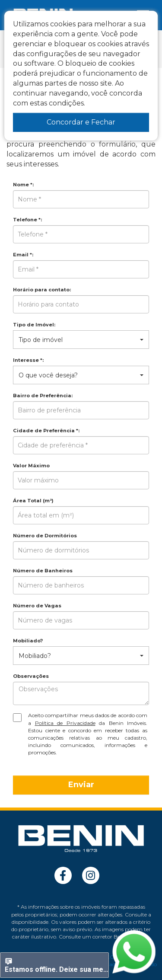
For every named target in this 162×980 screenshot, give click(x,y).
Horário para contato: (42, 290)
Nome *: (23, 185)
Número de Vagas (37, 606)
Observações (31, 676)
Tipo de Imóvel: (34, 325)
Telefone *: (27, 220)
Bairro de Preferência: (43, 396)
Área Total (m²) (33, 501)
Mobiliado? (28, 641)
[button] (81, 340)
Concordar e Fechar (81, 122)
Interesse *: (28, 360)
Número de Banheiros (43, 571)
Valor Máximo (31, 466)
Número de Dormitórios (45, 536)
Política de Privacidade (65, 723)
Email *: (23, 255)
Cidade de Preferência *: (46, 431)
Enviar (81, 785)
